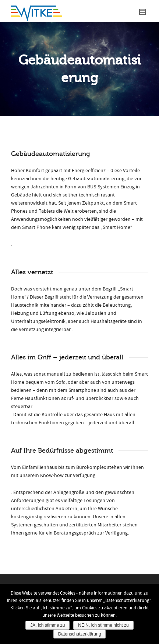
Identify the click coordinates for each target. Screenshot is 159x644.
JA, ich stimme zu (47, 625)
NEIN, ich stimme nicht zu (103, 625)
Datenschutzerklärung (80, 634)
